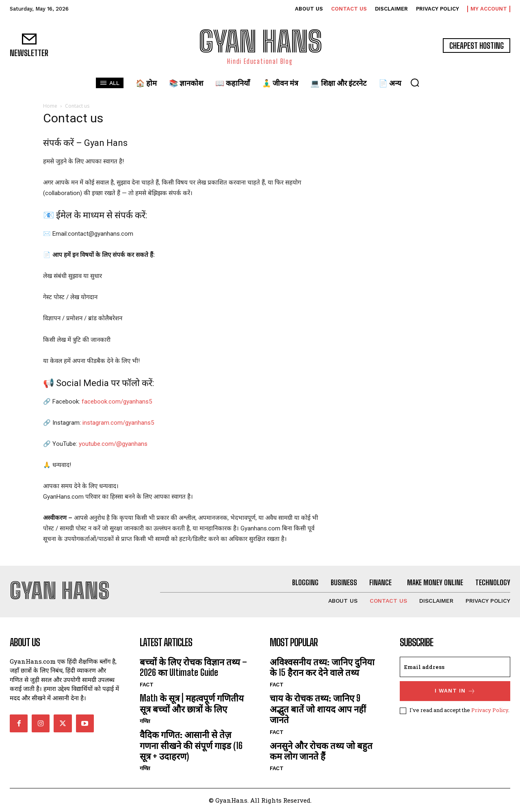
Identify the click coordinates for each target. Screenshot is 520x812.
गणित (145, 721)
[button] (415, 83)
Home (50, 106)
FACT (146, 685)
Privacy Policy (490, 710)
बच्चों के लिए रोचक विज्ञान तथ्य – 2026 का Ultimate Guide (193, 667)
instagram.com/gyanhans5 (118, 423)
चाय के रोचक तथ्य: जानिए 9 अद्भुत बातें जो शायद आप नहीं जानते (318, 709)
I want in (455, 691)
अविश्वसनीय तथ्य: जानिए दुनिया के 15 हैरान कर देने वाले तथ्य (322, 667)
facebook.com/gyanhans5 (117, 402)
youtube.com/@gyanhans (113, 444)
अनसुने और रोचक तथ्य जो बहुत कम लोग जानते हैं (321, 751)
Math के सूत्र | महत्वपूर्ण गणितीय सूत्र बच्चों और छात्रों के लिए (192, 703)
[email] (455, 667)
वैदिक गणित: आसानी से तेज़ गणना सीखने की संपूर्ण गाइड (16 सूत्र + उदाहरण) (191, 745)
